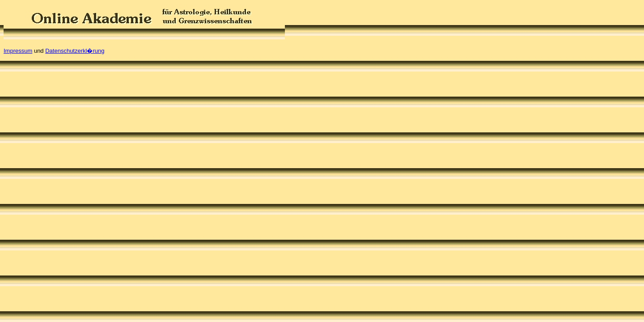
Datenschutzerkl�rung (75, 51)
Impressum (18, 51)
